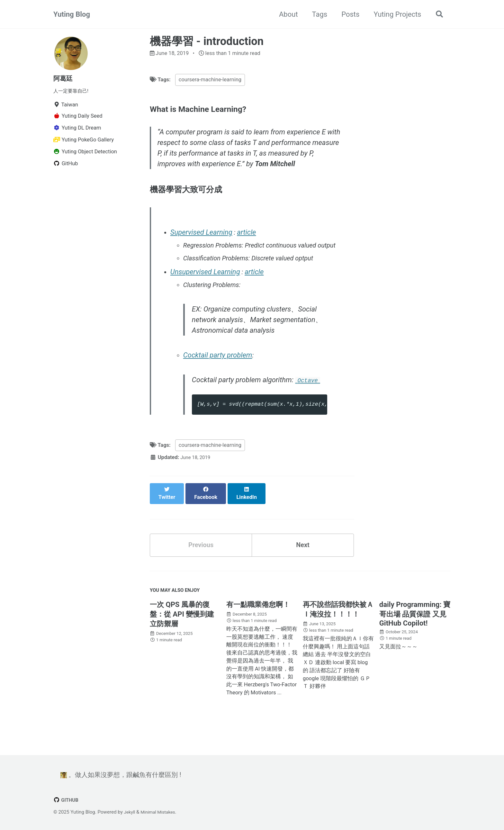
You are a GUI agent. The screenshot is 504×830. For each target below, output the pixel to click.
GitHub (67, 800)
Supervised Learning (202, 236)
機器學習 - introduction (207, 41)
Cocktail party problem (219, 374)
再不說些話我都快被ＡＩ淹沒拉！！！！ (338, 625)
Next (303, 558)
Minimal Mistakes (161, 812)
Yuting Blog (72, 14)
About (286, 14)
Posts (348, 14)
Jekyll (130, 812)
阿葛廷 (64, 78)
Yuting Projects (395, 14)
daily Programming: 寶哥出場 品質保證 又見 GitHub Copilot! (415, 630)
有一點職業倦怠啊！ (258, 621)
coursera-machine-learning (210, 81)
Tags (317, 14)
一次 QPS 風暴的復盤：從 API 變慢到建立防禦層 (182, 630)
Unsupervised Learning (206, 289)
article (248, 236)
